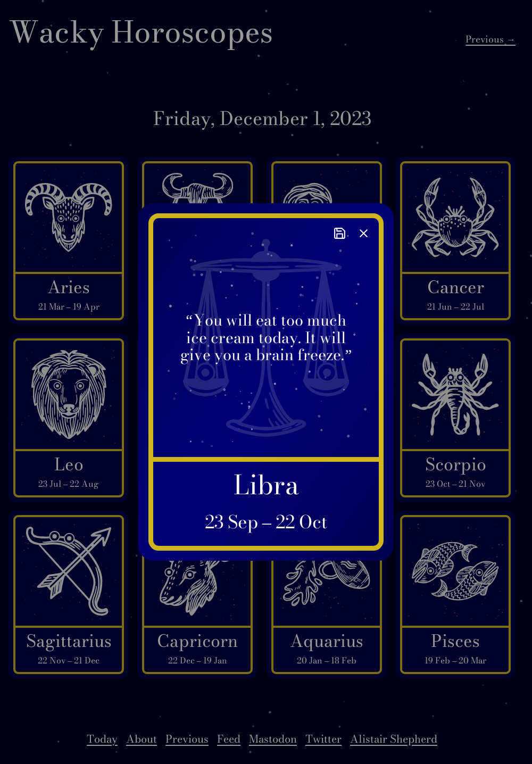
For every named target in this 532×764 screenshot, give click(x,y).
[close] (364, 233)
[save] (340, 233)
